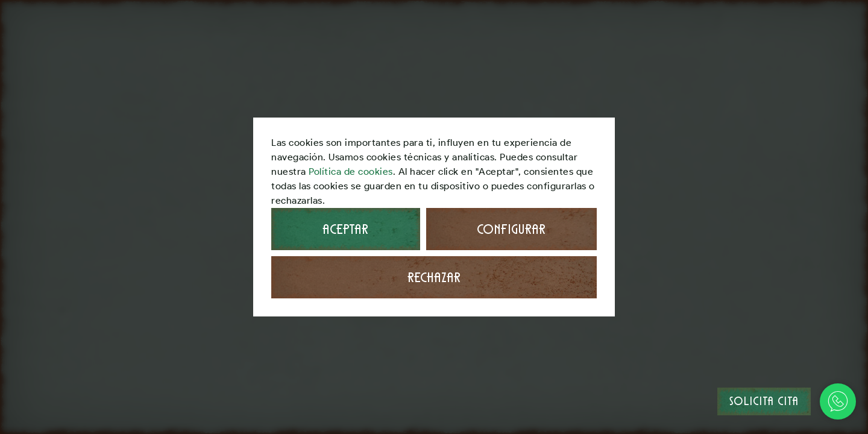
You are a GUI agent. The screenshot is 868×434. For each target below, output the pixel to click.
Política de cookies (351, 171)
